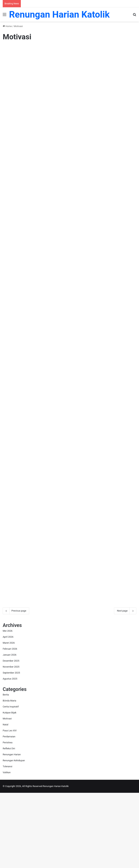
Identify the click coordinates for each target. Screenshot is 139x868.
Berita (6, 770)
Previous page (16, 686)
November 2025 (11, 742)
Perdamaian (9, 812)
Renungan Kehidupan (14, 836)
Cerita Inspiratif (11, 782)
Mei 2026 (8, 706)
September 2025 (11, 748)
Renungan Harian (12, 830)
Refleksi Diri (9, 824)
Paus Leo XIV (10, 806)
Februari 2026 (10, 724)
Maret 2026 (9, 718)
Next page (125, 686)
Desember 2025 (11, 736)
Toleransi (8, 842)
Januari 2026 (10, 730)
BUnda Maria (9, 776)
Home (7, 26)
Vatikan (7, 848)
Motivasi (7, 794)
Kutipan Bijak (10, 788)
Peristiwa (8, 818)
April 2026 (8, 712)
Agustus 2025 (10, 754)
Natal (6, 800)
